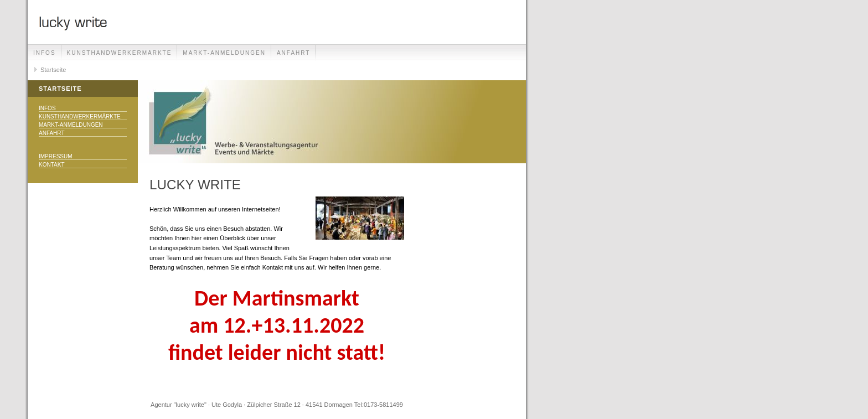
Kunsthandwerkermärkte (120, 53)
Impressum (56, 156)
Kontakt (51, 165)
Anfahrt (294, 53)
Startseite (53, 70)
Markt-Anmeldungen (224, 53)
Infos (45, 53)
